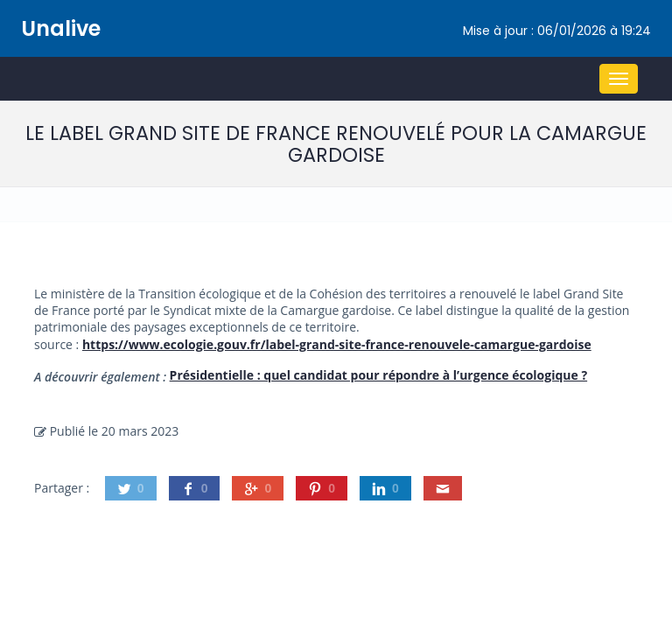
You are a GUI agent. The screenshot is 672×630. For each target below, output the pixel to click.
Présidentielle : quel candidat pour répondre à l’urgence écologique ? (379, 375)
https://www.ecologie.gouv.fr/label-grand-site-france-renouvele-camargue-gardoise (337, 344)
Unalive (61, 28)
